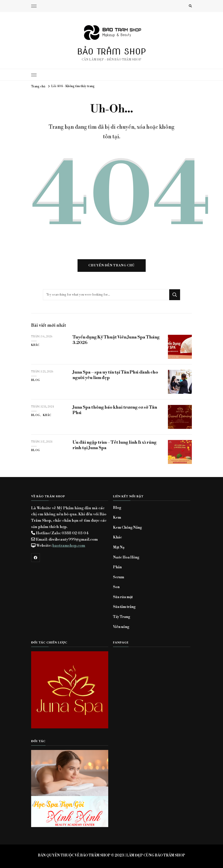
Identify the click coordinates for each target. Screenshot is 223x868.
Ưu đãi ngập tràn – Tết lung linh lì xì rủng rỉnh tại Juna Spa (115, 445)
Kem (117, 518)
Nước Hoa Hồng (126, 557)
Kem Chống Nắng (127, 528)
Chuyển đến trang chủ (112, 266)
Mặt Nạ (119, 547)
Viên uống (121, 627)
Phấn (117, 567)
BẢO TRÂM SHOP (112, 52)
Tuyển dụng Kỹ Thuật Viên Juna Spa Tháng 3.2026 (116, 340)
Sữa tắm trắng (124, 607)
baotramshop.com (69, 546)
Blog (36, 380)
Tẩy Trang (122, 617)
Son (116, 587)
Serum (119, 577)
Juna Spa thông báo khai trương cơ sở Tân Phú (115, 410)
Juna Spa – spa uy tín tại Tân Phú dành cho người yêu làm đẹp (115, 375)
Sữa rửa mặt (123, 597)
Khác (35, 345)
